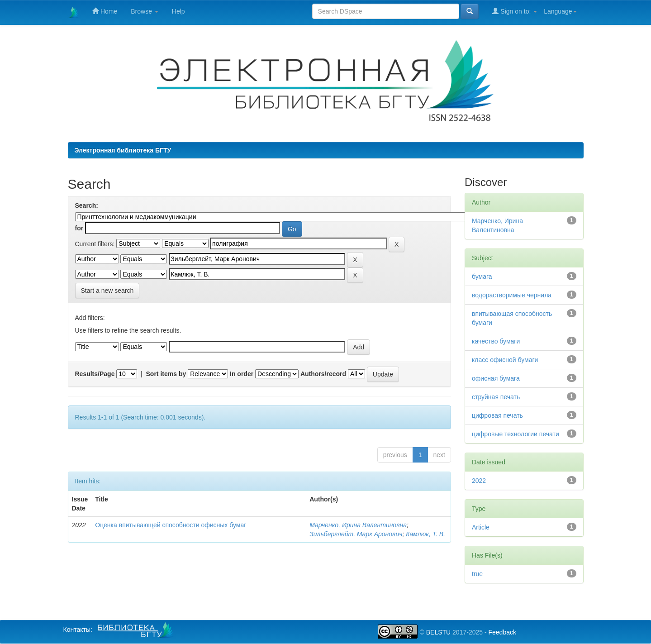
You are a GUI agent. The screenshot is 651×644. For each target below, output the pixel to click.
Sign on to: (515, 11)
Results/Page (95, 374)
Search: (87, 205)
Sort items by (166, 374)
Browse (145, 11)
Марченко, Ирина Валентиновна (358, 525)
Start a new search (107, 291)
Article (481, 527)
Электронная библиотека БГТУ (123, 150)
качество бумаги (496, 341)
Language (560, 11)
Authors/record (323, 374)
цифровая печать (497, 415)
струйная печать (496, 397)
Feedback (502, 632)
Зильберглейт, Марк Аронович (356, 534)
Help (178, 11)
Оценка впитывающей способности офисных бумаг (171, 525)
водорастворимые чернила (512, 295)
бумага (482, 277)
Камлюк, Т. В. (425, 534)
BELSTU (438, 632)
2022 (479, 481)
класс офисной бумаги (505, 360)
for (79, 228)
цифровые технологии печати (516, 434)
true (477, 574)
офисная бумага (496, 378)
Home (105, 11)
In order (242, 374)
